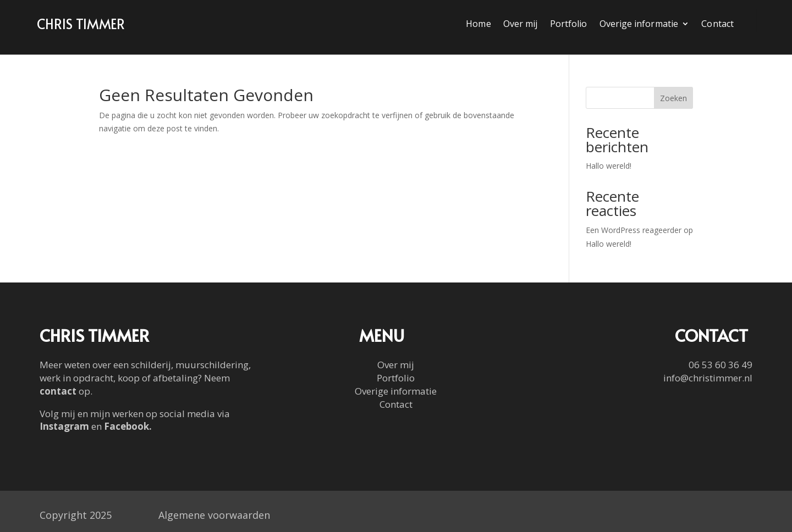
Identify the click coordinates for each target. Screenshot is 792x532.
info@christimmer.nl (708, 378)
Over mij (521, 25)
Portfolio (569, 25)
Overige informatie (639, 25)
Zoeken (673, 98)
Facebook (127, 426)
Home (478, 25)
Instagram (64, 426)
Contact (717, 25)
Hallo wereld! (609, 166)
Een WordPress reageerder (634, 230)
